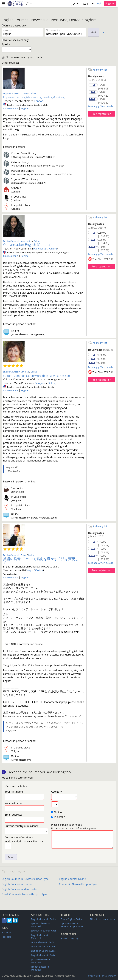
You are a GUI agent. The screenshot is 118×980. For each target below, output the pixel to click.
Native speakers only (15, 40)
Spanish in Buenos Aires (44, 931)
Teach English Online (72, 919)
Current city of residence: (24, 839)
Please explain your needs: (74, 826)
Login (99, 3)
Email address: (13, 815)
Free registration (101, 114)
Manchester (40, 249)
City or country (53, 30)
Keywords (7, 30)
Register (110, 3)
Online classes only (14, 26)
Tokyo (29, 570)
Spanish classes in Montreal (41, 925)
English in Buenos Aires (43, 951)
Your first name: (14, 792)
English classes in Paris (43, 955)
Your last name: (14, 803)
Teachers (6, 937)
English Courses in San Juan (16, 372)
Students (6, 932)
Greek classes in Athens (44, 947)
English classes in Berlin (44, 919)
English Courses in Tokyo (15, 555)
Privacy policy (109, 976)
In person (58, 817)
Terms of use (93, 976)
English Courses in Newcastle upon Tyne (25, 879)
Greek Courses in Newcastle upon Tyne (24, 894)
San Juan (40, 383)
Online (33, 93)
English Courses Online (72, 879)
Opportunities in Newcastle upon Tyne (72, 925)
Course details (11, 108)
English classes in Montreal (40, 937)
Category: (57, 792)
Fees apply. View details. (101, 106)
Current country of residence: (22, 826)
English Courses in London (15, 93)
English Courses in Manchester (17, 241)
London (39, 101)
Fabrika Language (70, 938)
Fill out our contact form (103, 919)
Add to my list (98, 70)
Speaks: (6, 44)
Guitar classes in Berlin (43, 942)
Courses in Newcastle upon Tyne (78, 884)
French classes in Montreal (40, 968)
